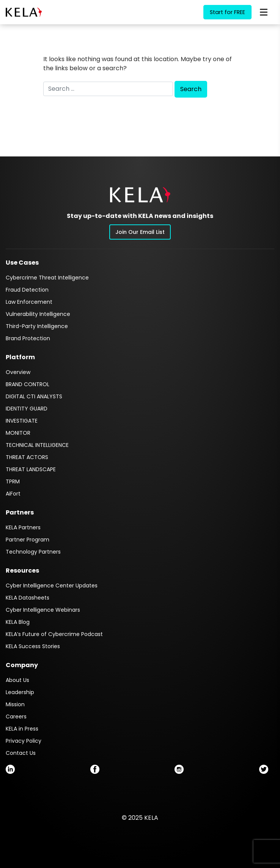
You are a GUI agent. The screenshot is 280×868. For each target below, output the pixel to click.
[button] (140, 195)
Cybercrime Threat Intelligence (47, 278)
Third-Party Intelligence (37, 326)
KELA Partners (23, 527)
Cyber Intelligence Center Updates (52, 586)
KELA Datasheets (28, 598)
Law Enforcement (29, 302)
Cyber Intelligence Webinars (43, 610)
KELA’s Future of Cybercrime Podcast (54, 634)
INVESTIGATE (22, 421)
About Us (17, 680)
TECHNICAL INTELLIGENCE (37, 445)
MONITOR (18, 433)
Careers (16, 716)
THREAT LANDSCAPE (31, 469)
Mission (15, 704)
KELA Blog (18, 622)
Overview (18, 372)
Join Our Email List (140, 232)
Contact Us (21, 753)
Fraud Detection (27, 290)
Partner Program (28, 540)
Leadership (20, 692)
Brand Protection (28, 338)
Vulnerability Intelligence (38, 314)
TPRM (13, 481)
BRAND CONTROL (28, 384)
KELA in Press (22, 729)
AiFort (13, 494)
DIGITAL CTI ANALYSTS (34, 396)
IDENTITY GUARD (27, 409)
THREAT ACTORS (27, 457)
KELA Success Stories (33, 646)
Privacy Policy (24, 741)
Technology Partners (33, 552)
